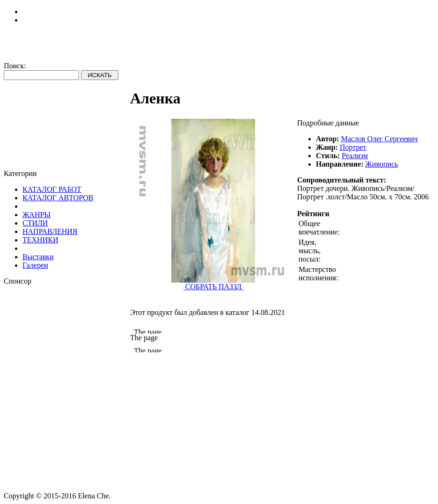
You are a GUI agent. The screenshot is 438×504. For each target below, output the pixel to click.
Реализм (355, 156)
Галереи (35, 265)
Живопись (382, 164)
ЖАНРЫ (36, 215)
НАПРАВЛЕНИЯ (50, 231)
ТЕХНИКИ (40, 240)
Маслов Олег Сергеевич (380, 139)
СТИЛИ (35, 223)
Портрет (353, 147)
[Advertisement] (67, 344)
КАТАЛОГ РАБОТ (52, 189)
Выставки (38, 257)
